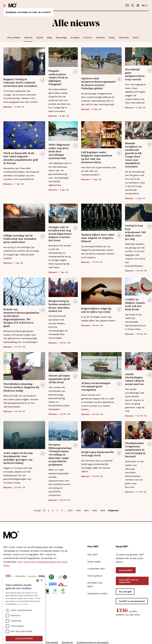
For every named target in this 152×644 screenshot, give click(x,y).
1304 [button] (86, 510)
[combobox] (38, 564)
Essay (112, 38)
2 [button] (48, 510)
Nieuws (28, 38)
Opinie (40, 38)
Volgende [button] (113, 510)
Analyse (75, 38)
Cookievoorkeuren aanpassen (93, 642)
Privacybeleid (51, 642)
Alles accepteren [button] (24, 622)
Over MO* (93, 555)
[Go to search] (133, 5)
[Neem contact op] (127, 5)
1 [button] (44, 510)
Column (88, 38)
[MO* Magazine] (13, 5)
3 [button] (53, 510)
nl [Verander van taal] (145, 5)
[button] (24, 636)
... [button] (65, 510)
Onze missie (94, 562)
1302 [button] (70, 510)
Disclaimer (67, 642)
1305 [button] (94, 510)
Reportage (61, 38)
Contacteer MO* (96, 569)
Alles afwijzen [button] (24, 629)
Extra (136, 38)
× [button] (42, 564)
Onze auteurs (95, 576)
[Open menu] (5, 5)
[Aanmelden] (138, 5)
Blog (49, 38)
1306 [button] (103, 510)
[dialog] (24, 601)
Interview (124, 38)
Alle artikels (14, 38)
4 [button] (57, 510)
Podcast (100, 38)
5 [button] (62, 510)
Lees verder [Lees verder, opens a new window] (23, 588)
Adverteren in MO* (98, 594)
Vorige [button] (37, 510)
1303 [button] (78, 510)
